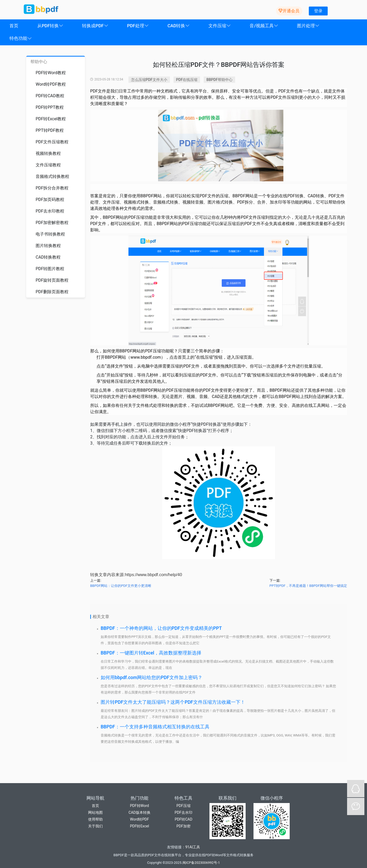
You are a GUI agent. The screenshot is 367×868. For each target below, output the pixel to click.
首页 (95, 806)
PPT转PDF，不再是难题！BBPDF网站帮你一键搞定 (308, 586)
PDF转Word (139, 806)
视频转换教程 (48, 153)
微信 (356, 806)
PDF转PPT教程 (50, 107)
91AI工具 (193, 847)
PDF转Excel (140, 826)
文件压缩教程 (48, 165)
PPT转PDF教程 (50, 130)
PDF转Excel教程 (51, 119)
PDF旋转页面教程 (52, 280)
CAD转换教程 (48, 257)
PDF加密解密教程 (52, 223)
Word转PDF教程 (51, 84)
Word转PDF (139, 819)
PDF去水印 (183, 812)
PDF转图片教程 (50, 269)
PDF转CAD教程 (50, 96)
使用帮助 (95, 819)
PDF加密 (183, 826)
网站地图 (95, 812)
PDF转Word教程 (51, 73)
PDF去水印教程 (50, 211)
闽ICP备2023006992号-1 (201, 863)
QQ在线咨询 (356, 789)
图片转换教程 (48, 246)
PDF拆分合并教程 (52, 188)
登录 (318, 11)
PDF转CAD (183, 819)
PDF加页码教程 (50, 200)
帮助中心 (39, 62)
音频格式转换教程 (52, 176)
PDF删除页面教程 (52, 292)
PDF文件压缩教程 (52, 142)
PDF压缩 (183, 806)
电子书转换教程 (50, 234)
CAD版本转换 (139, 812)
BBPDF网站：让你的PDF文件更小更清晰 (121, 586)
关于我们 (95, 826)
